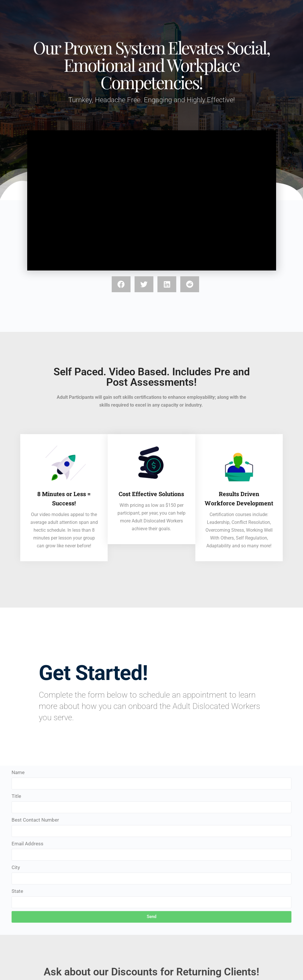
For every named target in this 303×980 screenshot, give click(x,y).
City (16, 867)
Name (18, 772)
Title (16, 796)
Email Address (27, 844)
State (17, 891)
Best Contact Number (35, 820)
